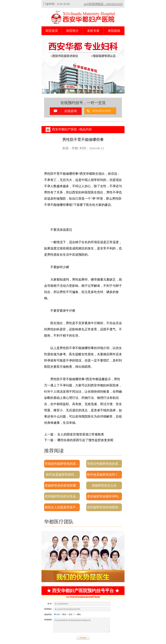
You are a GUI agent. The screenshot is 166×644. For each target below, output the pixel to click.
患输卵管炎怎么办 (104, 485)
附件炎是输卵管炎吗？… (104, 475)
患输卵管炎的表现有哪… (62, 485)
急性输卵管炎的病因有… (104, 507)
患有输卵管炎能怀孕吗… (104, 496)
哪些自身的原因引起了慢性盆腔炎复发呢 (85, 440)
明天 (63, 614)
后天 (70, 614)
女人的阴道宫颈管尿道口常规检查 (81, 434)
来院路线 (114, 31)
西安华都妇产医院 (64, 129)
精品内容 (86, 129)
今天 (57, 614)
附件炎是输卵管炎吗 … (62, 475)
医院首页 (52, 31)
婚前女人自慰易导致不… (62, 507)
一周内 (77, 614)
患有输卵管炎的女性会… (62, 496)
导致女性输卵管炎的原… (104, 464)
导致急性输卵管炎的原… (62, 464)
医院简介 (72, 31)
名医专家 (93, 31)
